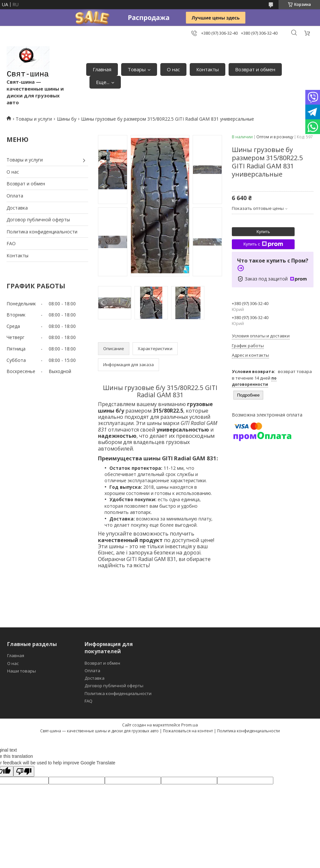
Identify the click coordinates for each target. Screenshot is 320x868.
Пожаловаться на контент (188, 731)
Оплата (15, 196)
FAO (11, 243)
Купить (263, 232)
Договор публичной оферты (38, 220)
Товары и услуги (34, 119)
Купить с (263, 244)
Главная (102, 69)
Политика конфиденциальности (42, 232)
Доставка (17, 208)
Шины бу (67, 119)
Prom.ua (190, 725)
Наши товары (22, 671)
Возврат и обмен (255, 69)
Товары (137, 69)
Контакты (208, 69)
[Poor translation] (24, 771)
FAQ (88, 701)
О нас (173, 69)
